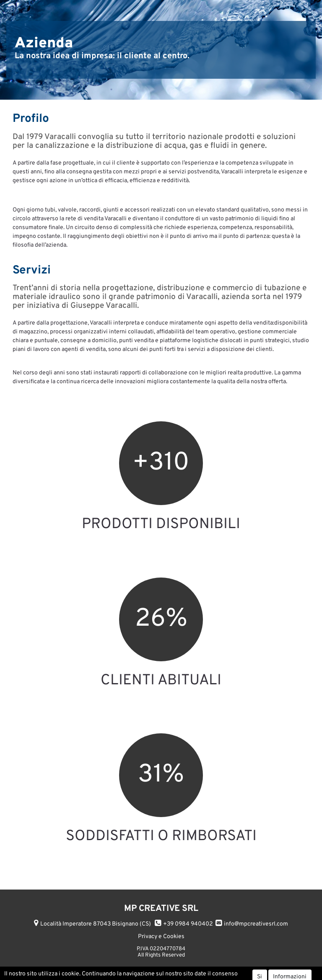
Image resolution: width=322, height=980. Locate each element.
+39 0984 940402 (188, 924)
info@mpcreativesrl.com (256, 924)
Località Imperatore (96, 924)
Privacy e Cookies (161, 937)
